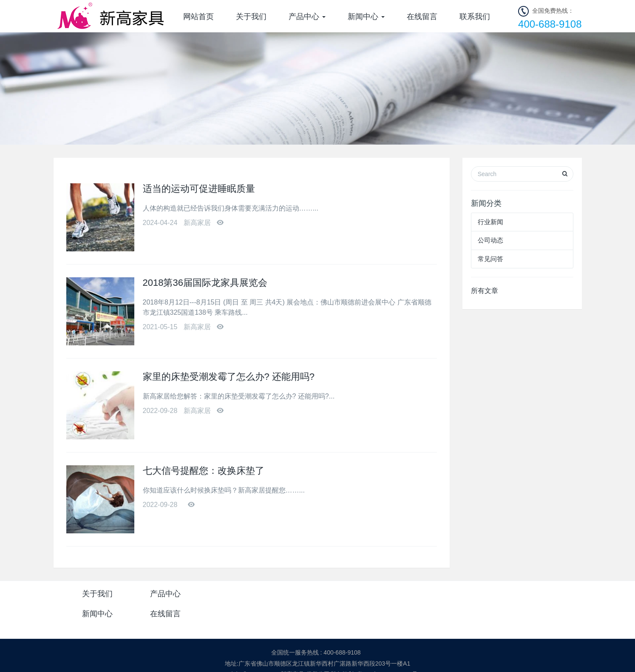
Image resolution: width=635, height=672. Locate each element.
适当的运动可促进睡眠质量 (199, 189)
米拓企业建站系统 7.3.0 (323, 658)
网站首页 (198, 17)
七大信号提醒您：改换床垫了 (204, 471)
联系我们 (475, 17)
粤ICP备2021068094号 (387, 647)
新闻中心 (366, 17)
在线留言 (422, 17)
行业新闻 (490, 222)
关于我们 (251, 17)
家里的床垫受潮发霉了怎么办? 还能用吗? (229, 377)
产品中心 (307, 17)
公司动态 (490, 240)
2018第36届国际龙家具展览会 (205, 283)
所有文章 (485, 291)
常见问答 (490, 259)
